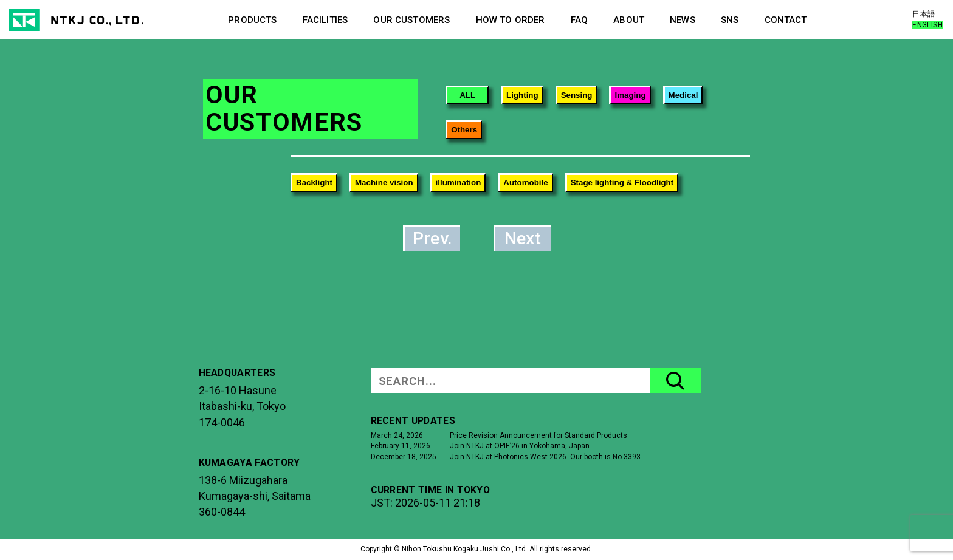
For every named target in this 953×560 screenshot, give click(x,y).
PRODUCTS (252, 20)
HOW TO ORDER (511, 20)
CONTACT (786, 20)
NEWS (683, 20)
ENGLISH (927, 25)
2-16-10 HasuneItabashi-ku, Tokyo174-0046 (242, 406)
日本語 (924, 14)
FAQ (579, 20)
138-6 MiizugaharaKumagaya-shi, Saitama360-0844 (255, 496)
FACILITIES (325, 20)
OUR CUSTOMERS (411, 20)
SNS (730, 20)
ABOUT (629, 20)
